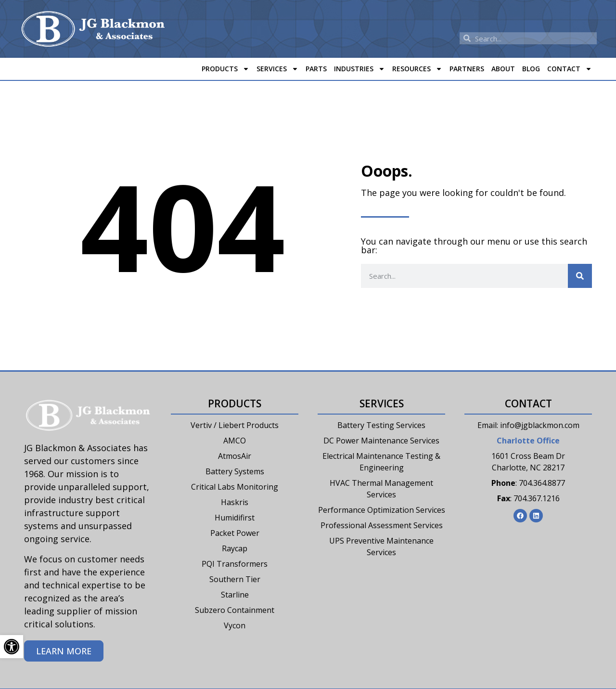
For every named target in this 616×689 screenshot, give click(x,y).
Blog (531, 69)
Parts (316, 69)
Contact (570, 69)
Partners (467, 69)
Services (277, 69)
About (503, 69)
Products (225, 69)
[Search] (580, 276)
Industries (359, 69)
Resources (417, 69)
